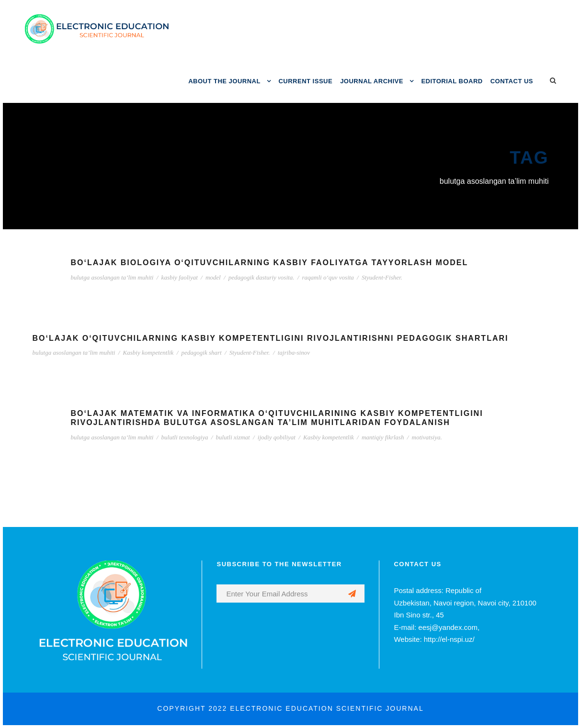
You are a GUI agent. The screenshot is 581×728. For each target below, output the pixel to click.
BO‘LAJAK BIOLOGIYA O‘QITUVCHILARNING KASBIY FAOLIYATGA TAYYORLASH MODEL (270, 263)
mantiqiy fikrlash (383, 437)
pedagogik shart (202, 353)
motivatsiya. (427, 437)
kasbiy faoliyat (180, 277)
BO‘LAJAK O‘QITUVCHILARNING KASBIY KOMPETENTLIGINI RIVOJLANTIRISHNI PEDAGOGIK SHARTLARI (271, 338)
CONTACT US (512, 81)
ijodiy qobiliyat (277, 437)
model (213, 277)
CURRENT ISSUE (305, 81)
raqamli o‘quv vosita (328, 277)
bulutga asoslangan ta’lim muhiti (112, 277)
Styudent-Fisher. (382, 277)
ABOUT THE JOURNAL (224, 81)
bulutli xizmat (233, 437)
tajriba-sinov (294, 353)
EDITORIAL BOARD (452, 81)
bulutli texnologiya (185, 437)
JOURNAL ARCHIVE (372, 81)
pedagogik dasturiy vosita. (262, 277)
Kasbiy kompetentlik (148, 353)
